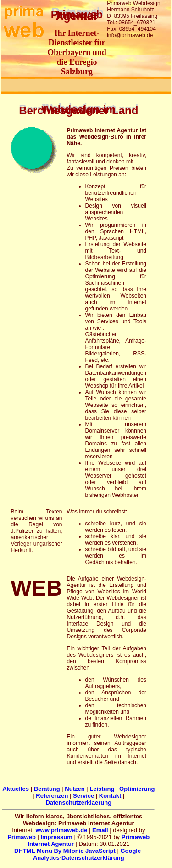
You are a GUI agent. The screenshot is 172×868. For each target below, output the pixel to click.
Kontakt (110, 796)
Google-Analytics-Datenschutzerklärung (88, 854)
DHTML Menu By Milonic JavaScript (65, 851)
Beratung (47, 789)
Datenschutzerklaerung (78, 803)
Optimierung (137, 789)
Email (100, 830)
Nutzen (75, 789)
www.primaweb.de (61, 830)
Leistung (102, 789)
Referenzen (52, 796)
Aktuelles (16, 789)
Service (83, 796)
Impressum (56, 837)
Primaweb (21, 837)
